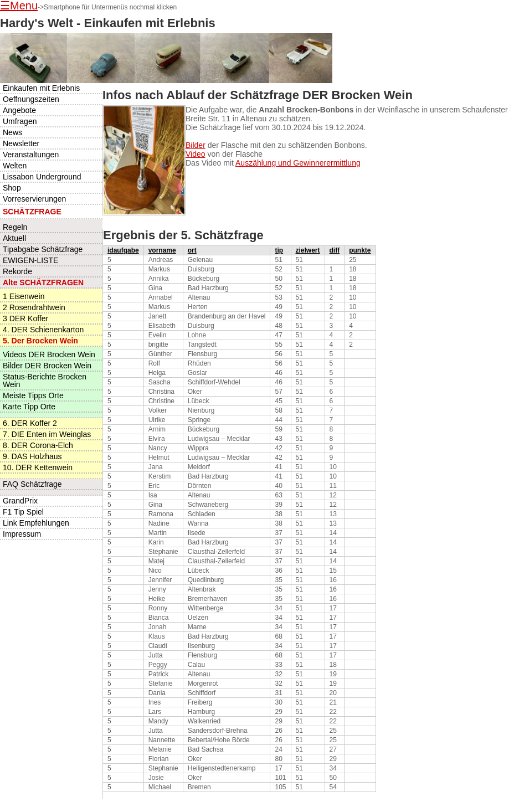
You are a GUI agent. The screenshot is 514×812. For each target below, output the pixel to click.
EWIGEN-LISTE (30, 260)
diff (335, 250)
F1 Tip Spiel (23, 512)
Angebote (19, 110)
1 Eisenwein (24, 296)
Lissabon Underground (42, 177)
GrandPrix (20, 501)
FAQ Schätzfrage (32, 484)
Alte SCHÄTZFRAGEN (43, 282)
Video (196, 154)
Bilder (196, 145)
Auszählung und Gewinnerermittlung (298, 163)
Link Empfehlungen (36, 523)
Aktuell (14, 238)
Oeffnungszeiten (31, 99)
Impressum (22, 534)
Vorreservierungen (34, 199)
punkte (360, 250)
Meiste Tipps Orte (33, 395)
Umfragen (20, 121)
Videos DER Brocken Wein (49, 354)
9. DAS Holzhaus (32, 456)
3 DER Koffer (25, 318)
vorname (162, 250)
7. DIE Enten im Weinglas (47, 434)
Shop (12, 188)
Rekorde (17, 271)
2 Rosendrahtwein (34, 307)
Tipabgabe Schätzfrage (43, 249)
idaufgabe (123, 250)
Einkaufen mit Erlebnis (41, 88)
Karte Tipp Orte (29, 407)
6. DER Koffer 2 (30, 423)
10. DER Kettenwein (38, 467)
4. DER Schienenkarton (43, 330)
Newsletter (21, 143)
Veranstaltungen (31, 155)
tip (279, 250)
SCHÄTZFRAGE (32, 212)
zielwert (308, 250)
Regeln (15, 227)
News (12, 132)
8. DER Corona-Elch (38, 445)
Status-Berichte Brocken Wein (45, 381)
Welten (15, 166)
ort (192, 250)
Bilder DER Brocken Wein (47, 366)
